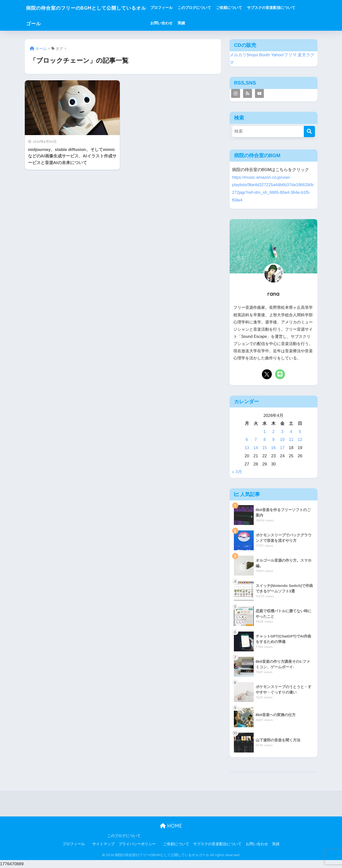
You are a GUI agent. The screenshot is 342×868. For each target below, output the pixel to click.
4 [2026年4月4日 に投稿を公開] (291, 432)
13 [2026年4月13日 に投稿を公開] (247, 448)
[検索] (309, 131)
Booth (265, 55)
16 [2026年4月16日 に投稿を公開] (273, 448)
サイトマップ (103, 844)
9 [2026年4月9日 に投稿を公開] (273, 440)
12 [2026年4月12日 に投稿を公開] (300, 440)
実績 (196, 23)
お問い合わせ (176, 23)
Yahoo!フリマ (284, 55)
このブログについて (209, 8)
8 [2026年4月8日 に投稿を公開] (264, 440)
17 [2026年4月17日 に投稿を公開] (282, 448)
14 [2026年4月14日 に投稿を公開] (256, 448)
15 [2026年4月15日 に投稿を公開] (264, 448)
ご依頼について (244, 8)
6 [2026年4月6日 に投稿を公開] (247, 440)
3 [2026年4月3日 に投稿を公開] (282, 432)
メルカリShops (244, 55)
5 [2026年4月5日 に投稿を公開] (300, 432)
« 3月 (237, 472)
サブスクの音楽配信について (286, 8)
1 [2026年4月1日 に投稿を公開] (264, 432)
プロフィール (176, 8)
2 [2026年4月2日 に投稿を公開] (273, 432)
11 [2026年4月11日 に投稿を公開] (291, 440)
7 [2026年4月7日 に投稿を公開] (256, 440)
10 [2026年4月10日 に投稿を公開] (282, 440)
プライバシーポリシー (137, 844)
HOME (171, 826)
